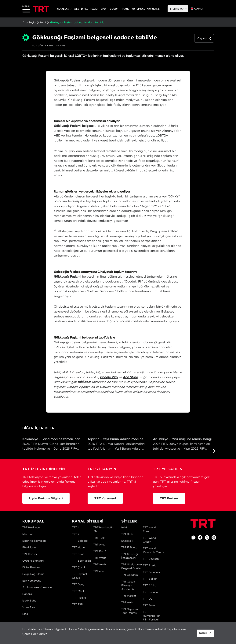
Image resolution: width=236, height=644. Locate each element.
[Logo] (203, 523)
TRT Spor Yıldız (81, 561)
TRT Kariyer (169, 498)
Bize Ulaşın (29, 548)
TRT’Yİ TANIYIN (102, 469)
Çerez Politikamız (35, 634)
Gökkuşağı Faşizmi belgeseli (74, 126)
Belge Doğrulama (33, 574)
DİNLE (85, 9)
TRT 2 (76, 534)
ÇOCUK (114, 9)
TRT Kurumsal (105, 498)
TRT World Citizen (149, 540)
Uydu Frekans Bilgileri (46, 498)
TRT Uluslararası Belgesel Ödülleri (132, 567)
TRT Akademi (130, 575)
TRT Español (151, 592)
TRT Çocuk (79, 567)
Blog (25, 614)
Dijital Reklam (31, 567)
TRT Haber (79, 548)
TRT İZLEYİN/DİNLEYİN (44, 469)
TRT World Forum (149, 530)
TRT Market (129, 596)
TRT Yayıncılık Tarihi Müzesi (130, 611)
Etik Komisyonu (32, 581)
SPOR (104, 9)
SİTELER (129, 522)
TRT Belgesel (80, 541)
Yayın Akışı (29, 607)
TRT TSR (77, 605)
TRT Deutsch (151, 559)
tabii (76, 9)
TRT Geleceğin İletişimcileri (130, 556)
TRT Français (151, 572)
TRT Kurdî (100, 551)
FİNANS (125, 9)
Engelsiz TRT (129, 541)
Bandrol (27, 594)
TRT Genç (78, 585)
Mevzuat (28, 534)
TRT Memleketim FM (104, 530)
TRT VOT (148, 599)
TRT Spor (78, 554)
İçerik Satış (29, 601)
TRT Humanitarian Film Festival (152, 616)
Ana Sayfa (29, 23)
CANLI (198, 9)
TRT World (100, 558)
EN (210, 9)
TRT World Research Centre (154, 550)
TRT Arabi (100, 565)
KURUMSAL (138, 9)
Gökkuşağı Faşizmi (67, 277)
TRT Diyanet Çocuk (80, 576)
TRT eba (99, 571)
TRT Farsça (150, 605)
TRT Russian (151, 566)
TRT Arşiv (127, 603)
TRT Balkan (150, 579)
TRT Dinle (127, 534)
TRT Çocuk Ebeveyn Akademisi (128, 586)
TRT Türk (99, 538)
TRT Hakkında (31, 528)
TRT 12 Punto (129, 548)
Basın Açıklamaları (34, 541)
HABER (94, 9)
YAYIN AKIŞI (154, 9)
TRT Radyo (79, 598)
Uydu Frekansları (33, 561)
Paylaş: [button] (204, 38)
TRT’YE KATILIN (168, 469)
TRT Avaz (99, 545)
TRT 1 (75, 528)
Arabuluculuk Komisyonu (38, 587)
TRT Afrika (150, 586)
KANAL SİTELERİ (88, 522)
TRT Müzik (78, 591)
